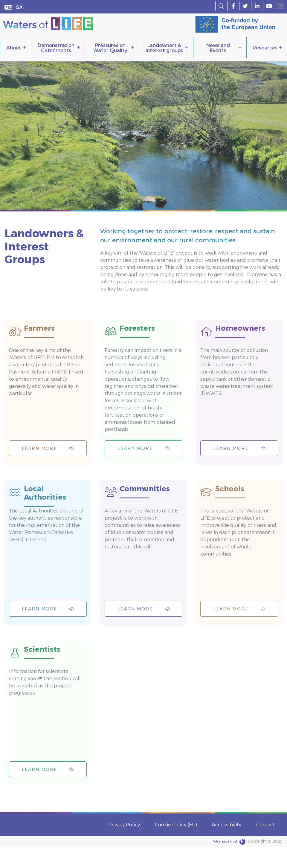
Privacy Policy (124, 846)
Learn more (48, 455)
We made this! (229, 863)
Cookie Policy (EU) (176, 846)
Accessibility (227, 846)
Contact (266, 846)
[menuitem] (19, 7)
